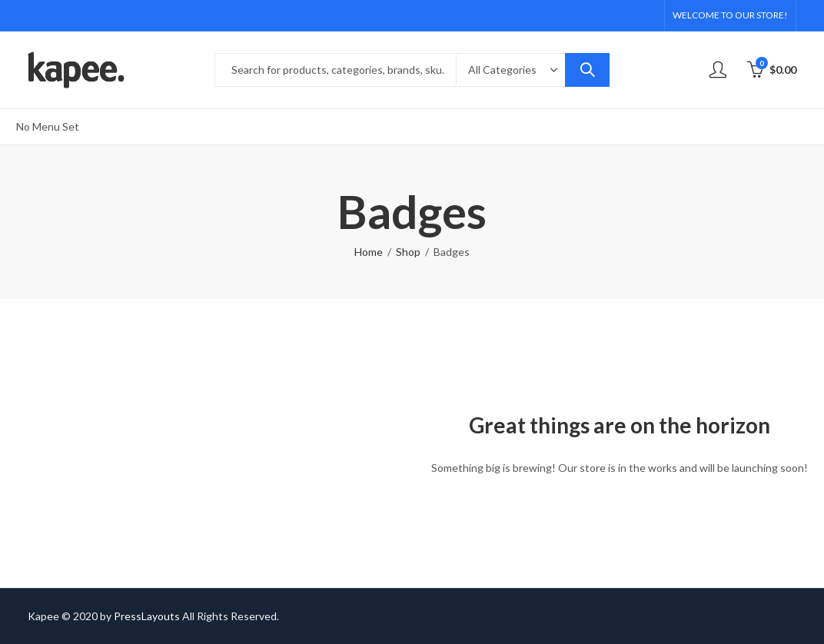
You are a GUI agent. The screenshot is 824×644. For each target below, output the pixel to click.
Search (587, 70)
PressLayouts (147, 616)
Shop (408, 252)
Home (369, 252)
